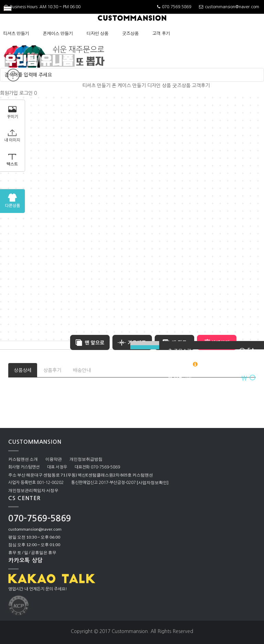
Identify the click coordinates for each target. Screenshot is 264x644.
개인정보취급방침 (86, 459)
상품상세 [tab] (23, 370)
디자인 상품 (97, 33)
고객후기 (201, 86)
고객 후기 (161, 33)
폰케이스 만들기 (58, 33)
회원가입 (9, 93)
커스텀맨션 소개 (23, 459)
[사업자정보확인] (153, 482)
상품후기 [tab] (52, 370)
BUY (145, 347)
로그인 (26, 93)
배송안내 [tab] (82, 370)
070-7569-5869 (40, 518)
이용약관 (54, 459)
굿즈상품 (130, 33)
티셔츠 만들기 (16, 33)
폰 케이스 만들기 (129, 86)
